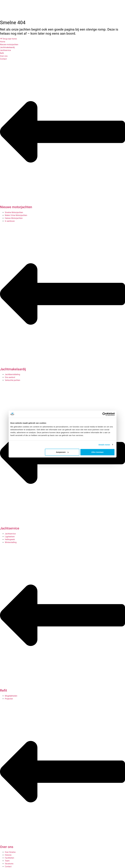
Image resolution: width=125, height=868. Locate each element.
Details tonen (104, 445)
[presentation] (18, 9)
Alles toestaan (97, 452)
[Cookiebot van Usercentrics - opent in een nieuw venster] (104, 414)
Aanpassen (62, 452)
